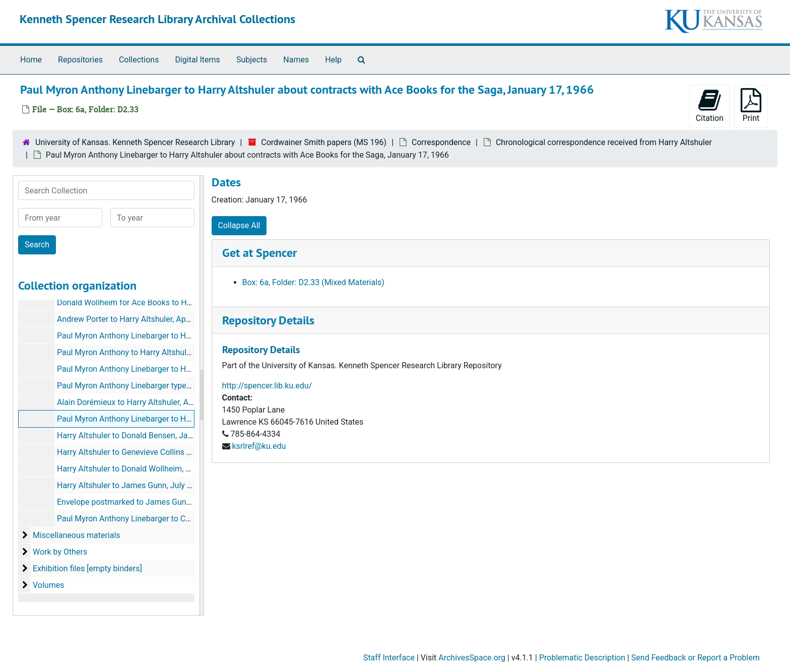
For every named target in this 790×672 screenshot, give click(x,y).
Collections (139, 60)
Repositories (80, 60)
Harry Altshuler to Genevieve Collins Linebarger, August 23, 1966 (171, 452)
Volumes (48, 585)
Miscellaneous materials (77, 535)
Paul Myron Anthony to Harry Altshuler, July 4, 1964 (148, 352)
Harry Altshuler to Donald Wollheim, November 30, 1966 (156, 469)
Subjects (252, 60)
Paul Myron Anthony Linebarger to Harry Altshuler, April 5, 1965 (169, 369)
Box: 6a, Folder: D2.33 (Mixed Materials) (313, 282)
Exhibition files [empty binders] (87, 568)
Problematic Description (582, 658)
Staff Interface (389, 658)
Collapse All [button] (239, 225)
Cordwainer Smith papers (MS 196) (324, 142)
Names (296, 60)
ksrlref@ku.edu (259, 446)
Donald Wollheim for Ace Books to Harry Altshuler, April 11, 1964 (172, 303)
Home (31, 60)
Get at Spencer (259, 253)
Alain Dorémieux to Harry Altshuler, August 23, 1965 (149, 402)
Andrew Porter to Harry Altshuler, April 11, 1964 (141, 319)
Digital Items (197, 60)
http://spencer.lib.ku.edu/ (267, 386)
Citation (710, 106)
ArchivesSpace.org (472, 658)
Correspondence (441, 142)
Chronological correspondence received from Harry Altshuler (604, 142)
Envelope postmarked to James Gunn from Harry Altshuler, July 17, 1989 (186, 502)
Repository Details (268, 320)
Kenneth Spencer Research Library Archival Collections (157, 19)
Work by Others (60, 552)
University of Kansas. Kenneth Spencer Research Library (135, 142)
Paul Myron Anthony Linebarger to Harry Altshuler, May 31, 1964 (171, 336)
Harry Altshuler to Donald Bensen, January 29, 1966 (149, 435)
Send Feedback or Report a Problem (696, 658)
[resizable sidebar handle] (202, 395)
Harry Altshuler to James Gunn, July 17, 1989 (137, 485)
